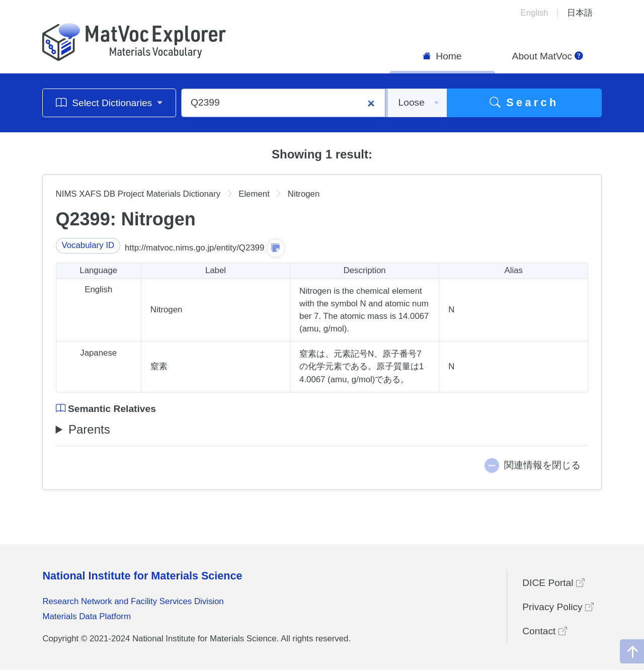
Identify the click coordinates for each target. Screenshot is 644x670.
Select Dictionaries (109, 102)
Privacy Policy (558, 607)
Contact (544, 631)
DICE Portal (553, 583)
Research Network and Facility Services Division (133, 601)
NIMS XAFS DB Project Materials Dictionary (138, 194)
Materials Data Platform (87, 616)
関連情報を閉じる (542, 465)
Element (254, 194)
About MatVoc (548, 56)
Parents (89, 429)
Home (442, 56)
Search (524, 102)
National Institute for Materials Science (142, 576)
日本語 (580, 13)
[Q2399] (283, 103)
